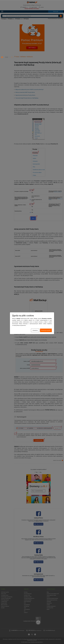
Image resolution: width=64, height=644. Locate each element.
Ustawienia (35, 330)
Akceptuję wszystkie (46, 330)
